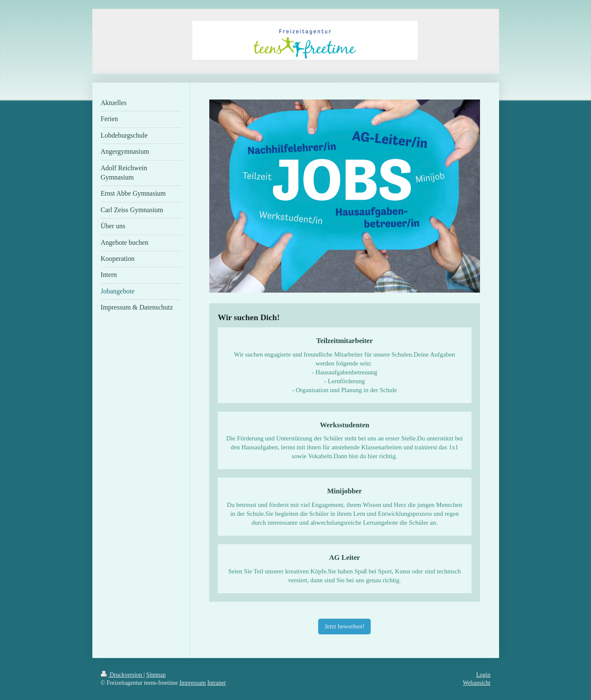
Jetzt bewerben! (345, 626)
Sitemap (156, 675)
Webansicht (477, 683)
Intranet (216, 683)
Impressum (192, 683)
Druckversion (122, 675)
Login (483, 675)
